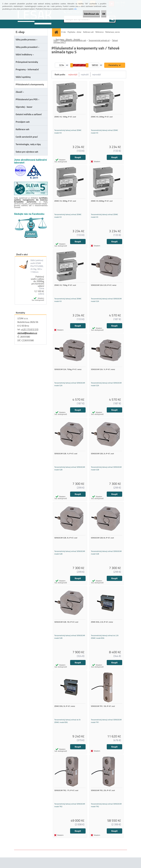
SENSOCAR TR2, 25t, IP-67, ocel (103, 801)
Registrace (60, 39)
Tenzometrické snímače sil (99, 40)
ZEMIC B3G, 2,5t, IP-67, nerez (102, 630)
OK (101, 14)
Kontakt (77, 39)
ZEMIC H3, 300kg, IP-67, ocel (65, 203)
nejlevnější (73, 74)
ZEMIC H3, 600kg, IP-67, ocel (102, 203)
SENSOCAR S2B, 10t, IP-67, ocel (66, 630)
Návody (69, 39)
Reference (99, 32)
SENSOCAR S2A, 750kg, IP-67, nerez (68, 374)
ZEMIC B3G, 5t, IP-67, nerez (65, 716)
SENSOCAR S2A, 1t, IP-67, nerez (103, 374)
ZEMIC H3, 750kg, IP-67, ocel (65, 289)
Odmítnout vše (84, 14)
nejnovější (97, 74)
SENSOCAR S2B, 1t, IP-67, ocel (66, 459)
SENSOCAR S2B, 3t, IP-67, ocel (66, 545)
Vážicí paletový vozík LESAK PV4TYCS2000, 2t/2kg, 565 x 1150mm (37, 266)
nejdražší (85, 74)
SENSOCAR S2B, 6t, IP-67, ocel (102, 545)
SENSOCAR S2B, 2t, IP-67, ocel (102, 459)
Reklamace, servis (112, 32)
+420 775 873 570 (29, 329)
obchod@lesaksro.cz (27, 333)
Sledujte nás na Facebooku (29, 214)
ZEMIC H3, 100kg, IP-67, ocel (65, 118)
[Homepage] (57, 32)
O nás (64, 32)
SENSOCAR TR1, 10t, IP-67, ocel (103, 716)
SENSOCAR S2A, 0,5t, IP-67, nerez (104, 289)
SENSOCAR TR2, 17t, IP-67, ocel (66, 801)
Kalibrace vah (88, 32)
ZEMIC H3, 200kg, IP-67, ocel (102, 118)
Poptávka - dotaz (74, 32)
